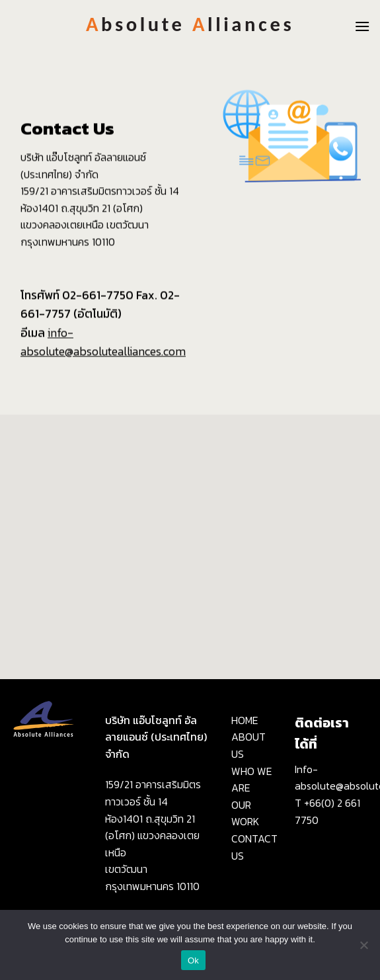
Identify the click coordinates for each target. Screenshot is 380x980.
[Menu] (362, 26)
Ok (193, 960)
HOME (245, 720)
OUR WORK (245, 813)
